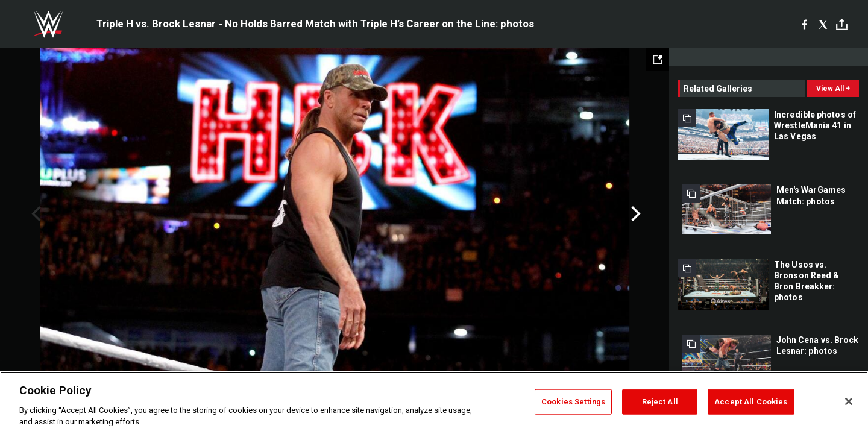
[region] (434, 403)
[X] (823, 24)
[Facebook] (804, 24)
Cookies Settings (573, 402)
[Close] (849, 401)
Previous (35, 214)
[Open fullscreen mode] (658, 60)
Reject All (660, 402)
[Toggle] (842, 24)
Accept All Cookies (751, 402)
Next (634, 214)
